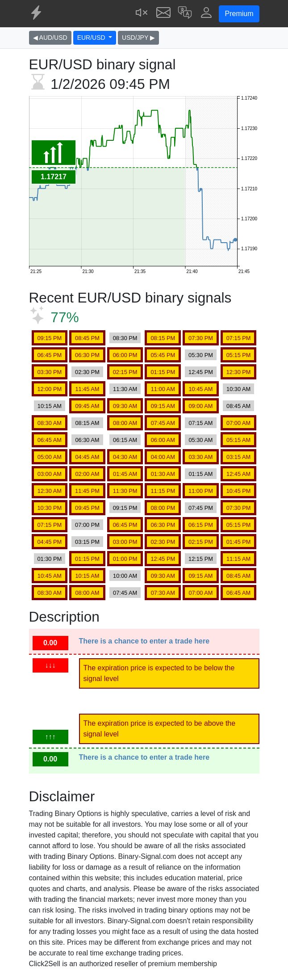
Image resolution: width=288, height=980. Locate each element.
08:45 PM (87, 338)
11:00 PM (201, 491)
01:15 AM (200, 474)
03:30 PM (49, 372)
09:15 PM (49, 338)
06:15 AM (125, 440)
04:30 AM (125, 457)
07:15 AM (200, 423)
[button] (185, 14)
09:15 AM (163, 406)
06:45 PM (49, 355)
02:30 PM (87, 372)
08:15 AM (87, 423)
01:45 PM (239, 542)
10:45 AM (200, 389)
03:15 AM (238, 457)
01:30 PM (49, 559)
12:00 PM (49, 389)
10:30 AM (238, 389)
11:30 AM (125, 389)
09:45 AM (87, 406)
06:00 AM (163, 440)
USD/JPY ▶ (138, 38)
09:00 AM (200, 406)
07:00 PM (87, 525)
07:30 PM (201, 338)
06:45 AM (50, 440)
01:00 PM (125, 559)
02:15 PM (125, 372)
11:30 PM (125, 491)
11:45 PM (87, 491)
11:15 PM (163, 491)
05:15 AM (238, 440)
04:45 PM (49, 542)
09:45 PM (87, 508)
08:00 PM (163, 508)
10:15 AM (50, 406)
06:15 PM (201, 525)
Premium (239, 14)
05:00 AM (50, 457)
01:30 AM (163, 474)
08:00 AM (125, 423)
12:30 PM (239, 372)
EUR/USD (92, 38)
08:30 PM (125, 338)
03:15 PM (87, 542)
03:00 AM (50, 474)
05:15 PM (239, 355)
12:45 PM (201, 372)
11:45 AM (87, 389)
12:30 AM (50, 491)
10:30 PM (49, 508)
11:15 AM (238, 559)
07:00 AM (238, 423)
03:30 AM (200, 457)
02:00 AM (87, 474)
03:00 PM (125, 542)
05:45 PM (163, 355)
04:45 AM (87, 457)
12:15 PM (201, 559)
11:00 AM (163, 389)
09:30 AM (125, 406)
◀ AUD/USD (50, 38)
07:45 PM (201, 508)
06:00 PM (125, 355)
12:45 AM (238, 474)
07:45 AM (163, 423)
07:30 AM (163, 593)
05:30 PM (201, 355)
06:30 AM (87, 440)
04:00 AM (163, 457)
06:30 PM (87, 355)
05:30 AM (200, 440)
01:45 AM (125, 474)
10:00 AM (125, 576)
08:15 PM (163, 338)
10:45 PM (239, 491)
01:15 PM (163, 372)
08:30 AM (50, 423)
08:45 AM (238, 406)
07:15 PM (239, 338)
